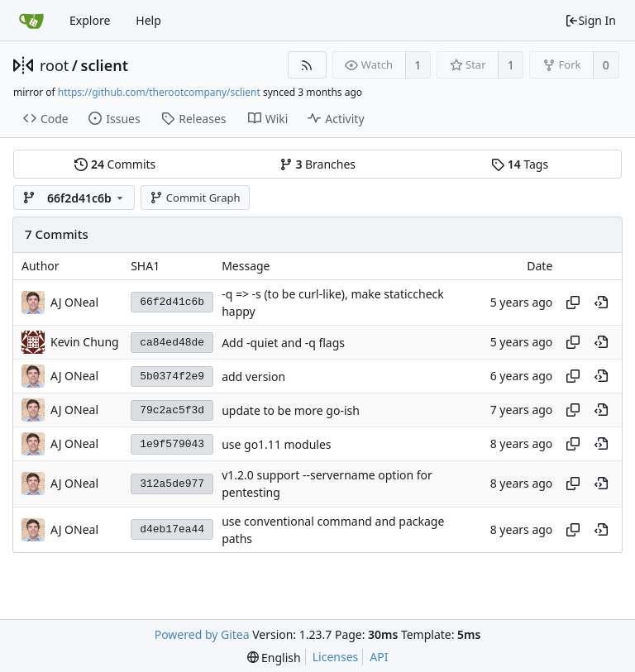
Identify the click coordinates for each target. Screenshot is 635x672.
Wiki (268, 119)
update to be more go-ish (291, 410)
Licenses (336, 657)
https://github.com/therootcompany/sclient (159, 92)
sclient (105, 65)
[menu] (274, 658)
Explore (90, 20)
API (379, 657)
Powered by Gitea (202, 634)
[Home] (31, 21)
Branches (317, 164)
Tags (520, 164)
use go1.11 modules (276, 444)
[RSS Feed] (307, 65)
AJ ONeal (74, 302)
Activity (336, 119)
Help (148, 20)
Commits (115, 164)
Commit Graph (195, 198)
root (54, 65)
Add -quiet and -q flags (283, 343)
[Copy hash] (573, 303)
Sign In (590, 20)
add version (253, 377)
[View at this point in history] (601, 303)
